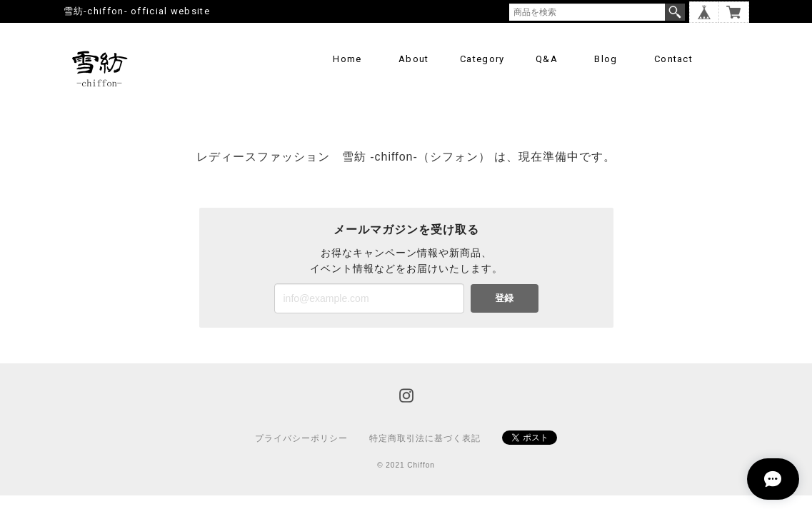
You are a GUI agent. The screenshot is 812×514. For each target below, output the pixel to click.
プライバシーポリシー (301, 438)
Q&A (547, 59)
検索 (675, 12)
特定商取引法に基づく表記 (425, 438)
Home (347, 59)
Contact (673, 59)
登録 (504, 298)
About (414, 59)
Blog (606, 59)
